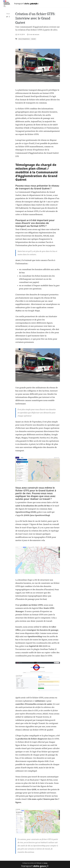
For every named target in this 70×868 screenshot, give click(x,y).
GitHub (46, 863)
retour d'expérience (24, 39)
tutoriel (33, 39)
